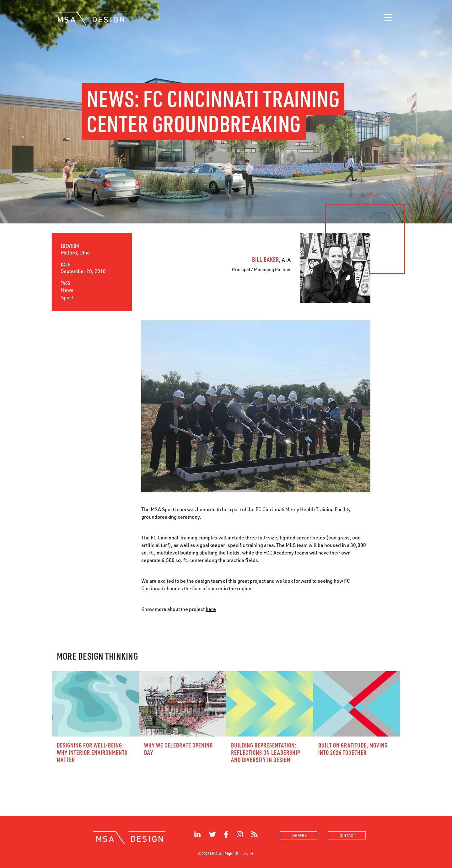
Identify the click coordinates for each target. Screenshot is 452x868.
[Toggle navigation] (388, 18)
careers (299, 835)
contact (347, 835)
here (211, 609)
